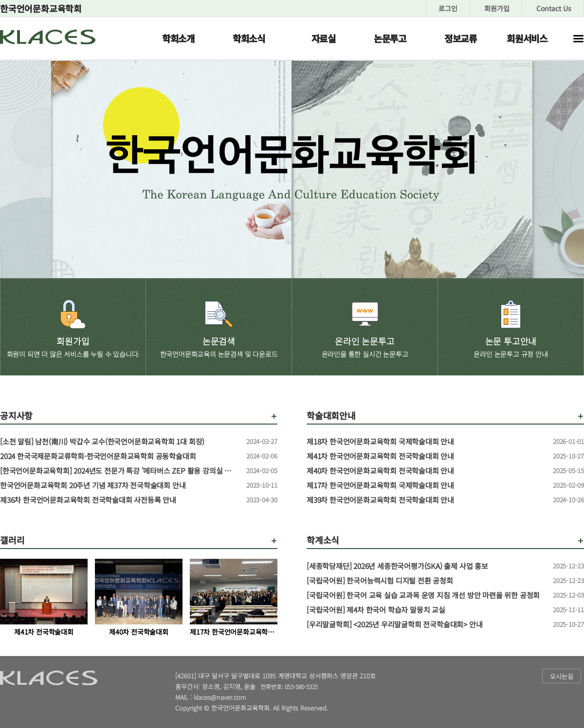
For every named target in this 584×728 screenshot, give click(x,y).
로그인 (448, 8)
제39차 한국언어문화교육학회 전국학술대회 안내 (426, 500)
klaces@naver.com (220, 697)
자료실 (324, 38)
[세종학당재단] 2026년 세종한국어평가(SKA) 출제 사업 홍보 (426, 566)
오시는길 (562, 676)
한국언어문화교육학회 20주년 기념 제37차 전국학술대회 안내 (119, 485)
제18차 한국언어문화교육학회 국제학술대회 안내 (426, 442)
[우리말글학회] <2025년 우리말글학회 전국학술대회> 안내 (426, 624)
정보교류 (461, 38)
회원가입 (497, 8)
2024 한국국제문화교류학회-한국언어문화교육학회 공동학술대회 (119, 456)
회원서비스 (527, 38)
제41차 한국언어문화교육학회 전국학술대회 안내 (426, 456)
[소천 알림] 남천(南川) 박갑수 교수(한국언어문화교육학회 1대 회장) (119, 442)
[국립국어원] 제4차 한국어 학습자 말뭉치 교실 (426, 610)
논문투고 (390, 38)
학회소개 (178, 38)
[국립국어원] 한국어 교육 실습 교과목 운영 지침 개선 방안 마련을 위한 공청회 (426, 595)
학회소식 (249, 38)
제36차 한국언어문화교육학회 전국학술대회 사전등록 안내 (119, 500)
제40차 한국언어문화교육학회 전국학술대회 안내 (426, 471)
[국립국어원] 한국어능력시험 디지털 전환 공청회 (426, 581)
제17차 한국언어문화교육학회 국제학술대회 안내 (426, 485)
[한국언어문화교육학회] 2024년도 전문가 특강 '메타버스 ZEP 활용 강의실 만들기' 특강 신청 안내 (119, 471)
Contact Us (554, 8)
